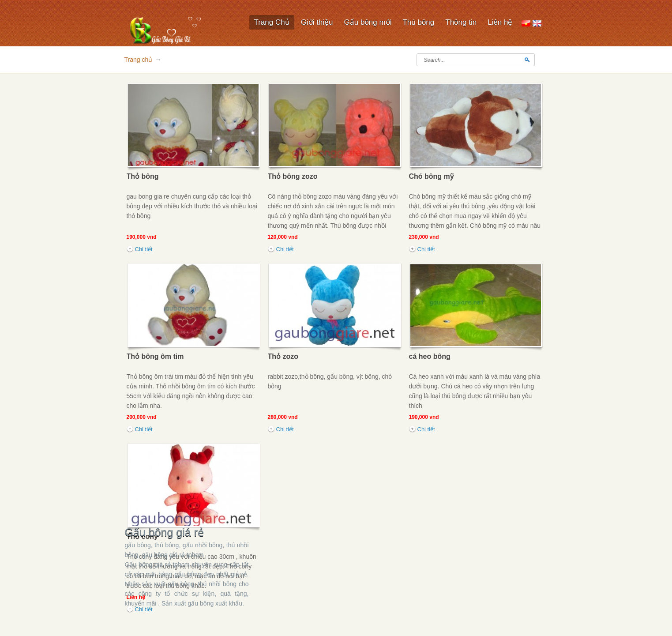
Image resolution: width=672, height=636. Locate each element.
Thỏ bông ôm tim (155, 356)
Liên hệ (500, 22)
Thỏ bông (143, 176)
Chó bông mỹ (431, 176)
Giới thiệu (317, 22)
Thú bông (418, 23)
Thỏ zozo (283, 356)
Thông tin (461, 22)
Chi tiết (144, 249)
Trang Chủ (272, 22)
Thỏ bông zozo (293, 176)
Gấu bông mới (368, 22)
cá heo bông (430, 356)
